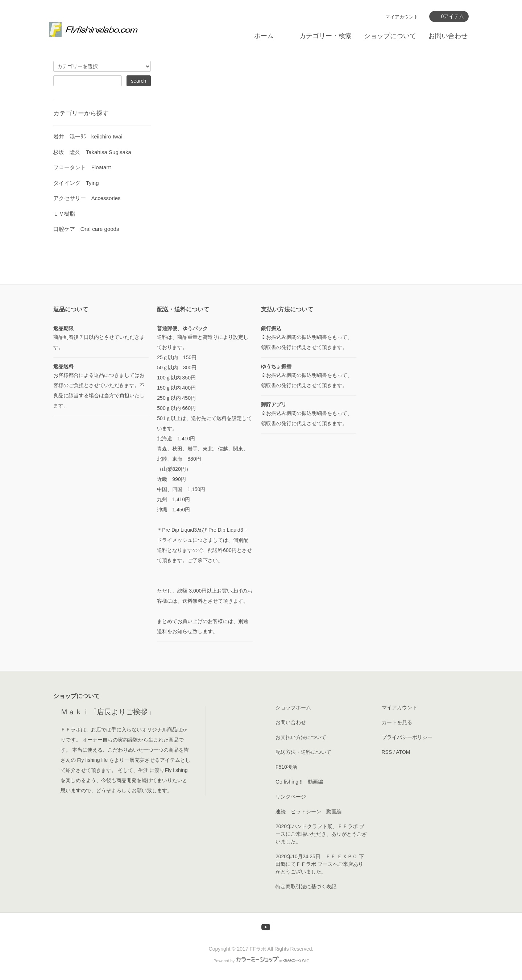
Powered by (261, 961)
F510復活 (286, 767)
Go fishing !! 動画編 (299, 782)
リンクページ (291, 797)
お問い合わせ (448, 36)
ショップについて (390, 36)
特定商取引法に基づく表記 (306, 886)
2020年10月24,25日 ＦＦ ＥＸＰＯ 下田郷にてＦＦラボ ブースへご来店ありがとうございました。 (320, 864)
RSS (387, 752)
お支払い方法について (301, 737)
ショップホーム (293, 707)
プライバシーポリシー (407, 737)
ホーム (264, 36)
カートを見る (397, 722)
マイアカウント (402, 17)
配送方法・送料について (303, 752)
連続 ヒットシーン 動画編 (308, 811)
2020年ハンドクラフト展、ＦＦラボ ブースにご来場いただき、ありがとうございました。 (321, 834)
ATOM (403, 752)
